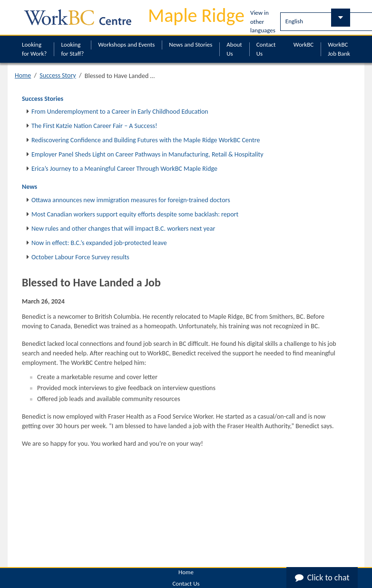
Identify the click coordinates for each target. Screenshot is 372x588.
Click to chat (322, 578)
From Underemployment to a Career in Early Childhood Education (120, 112)
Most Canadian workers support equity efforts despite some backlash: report (135, 214)
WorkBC (303, 44)
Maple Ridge (196, 15)
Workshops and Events (126, 44)
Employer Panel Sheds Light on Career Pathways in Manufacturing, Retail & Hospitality (147, 154)
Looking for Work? (34, 49)
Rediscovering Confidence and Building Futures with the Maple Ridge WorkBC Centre (146, 140)
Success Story (58, 75)
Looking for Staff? (72, 49)
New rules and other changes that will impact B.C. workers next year (123, 229)
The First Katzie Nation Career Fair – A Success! (94, 126)
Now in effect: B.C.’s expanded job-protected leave (99, 243)
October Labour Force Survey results (80, 257)
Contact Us (266, 49)
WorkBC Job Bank (339, 49)
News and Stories (191, 44)
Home (23, 75)
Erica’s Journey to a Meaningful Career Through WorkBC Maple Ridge (124, 169)
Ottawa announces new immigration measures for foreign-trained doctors (131, 200)
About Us (234, 49)
